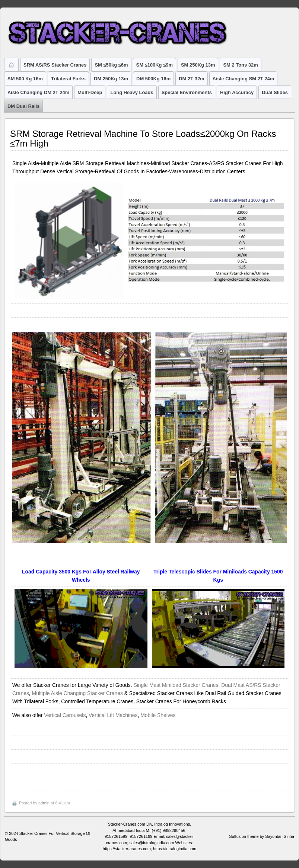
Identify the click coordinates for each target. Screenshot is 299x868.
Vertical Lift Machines (113, 715)
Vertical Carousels (65, 715)
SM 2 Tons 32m (240, 65)
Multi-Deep (90, 92)
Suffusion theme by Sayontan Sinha (262, 836)
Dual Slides (275, 92)
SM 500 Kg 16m (25, 79)
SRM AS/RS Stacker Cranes (55, 65)
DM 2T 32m (191, 79)
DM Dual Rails (23, 106)
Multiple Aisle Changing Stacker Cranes (77, 693)
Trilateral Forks (68, 79)
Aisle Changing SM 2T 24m (244, 79)
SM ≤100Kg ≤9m (155, 65)
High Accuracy (237, 92)
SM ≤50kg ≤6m (111, 65)
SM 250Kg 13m (198, 65)
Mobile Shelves (158, 715)
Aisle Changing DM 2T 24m (38, 92)
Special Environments (187, 92)
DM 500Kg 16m (153, 79)
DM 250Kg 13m (111, 79)
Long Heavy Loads (132, 92)
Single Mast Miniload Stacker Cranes (176, 685)
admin (44, 803)
